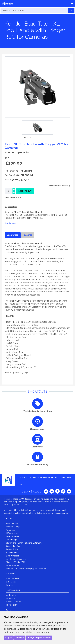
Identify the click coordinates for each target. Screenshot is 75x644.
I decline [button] (20, 638)
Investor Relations (14, 536)
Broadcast (11, 598)
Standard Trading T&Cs (16, 562)
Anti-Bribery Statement (16, 559)
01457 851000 (32, 491)
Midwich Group (13, 527)
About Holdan (12, 524)
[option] (38, 128)
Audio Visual (12, 595)
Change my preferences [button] (39, 638)
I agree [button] (9, 638)
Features (27, 235)
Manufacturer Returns (60, 186)
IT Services (11, 582)
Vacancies (11, 530)
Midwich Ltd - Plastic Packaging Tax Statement (26, 569)
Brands (9, 610)
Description (13, 235)
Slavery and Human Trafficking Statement (24, 543)
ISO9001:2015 (12, 533)
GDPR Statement (13, 565)
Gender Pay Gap (13, 546)
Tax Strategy (11, 540)
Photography (12, 605)
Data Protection (13, 556)
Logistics (10, 585)
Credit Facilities (13, 579)
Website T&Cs (12, 553)
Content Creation (14, 602)
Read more (10, 223)
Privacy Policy (12, 549)
